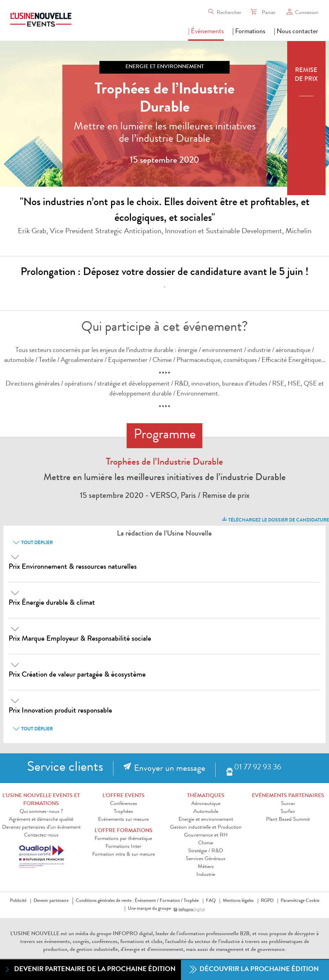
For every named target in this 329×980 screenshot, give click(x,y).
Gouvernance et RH (206, 835)
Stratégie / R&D (206, 851)
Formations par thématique (123, 839)
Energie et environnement (206, 820)
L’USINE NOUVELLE (35, 934)
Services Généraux (206, 859)
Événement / (147, 901)
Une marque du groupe (151, 909)
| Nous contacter (296, 32)
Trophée (191, 901)
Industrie (206, 875)
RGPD (267, 901)
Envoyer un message (170, 769)
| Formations (249, 32)
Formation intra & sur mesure (124, 855)
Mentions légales (238, 901)
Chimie (206, 843)
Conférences (124, 804)
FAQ (211, 901)
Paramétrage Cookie (300, 901)
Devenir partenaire (51, 901)
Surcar (288, 804)
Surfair (288, 812)
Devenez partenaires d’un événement (41, 828)
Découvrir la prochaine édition (254, 970)
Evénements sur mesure (123, 820)
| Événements (206, 32)
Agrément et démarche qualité (41, 820)
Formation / (171, 901)
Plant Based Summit (288, 820)
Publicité (18, 901)
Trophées (123, 812)
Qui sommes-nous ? (41, 812)
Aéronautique (206, 804)
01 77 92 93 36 (258, 768)
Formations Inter (123, 847)
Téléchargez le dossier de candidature (275, 519)
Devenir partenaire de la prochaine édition (90, 970)
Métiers (206, 867)
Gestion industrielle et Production (206, 828)
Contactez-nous (41, 835)
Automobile (206, 812)
